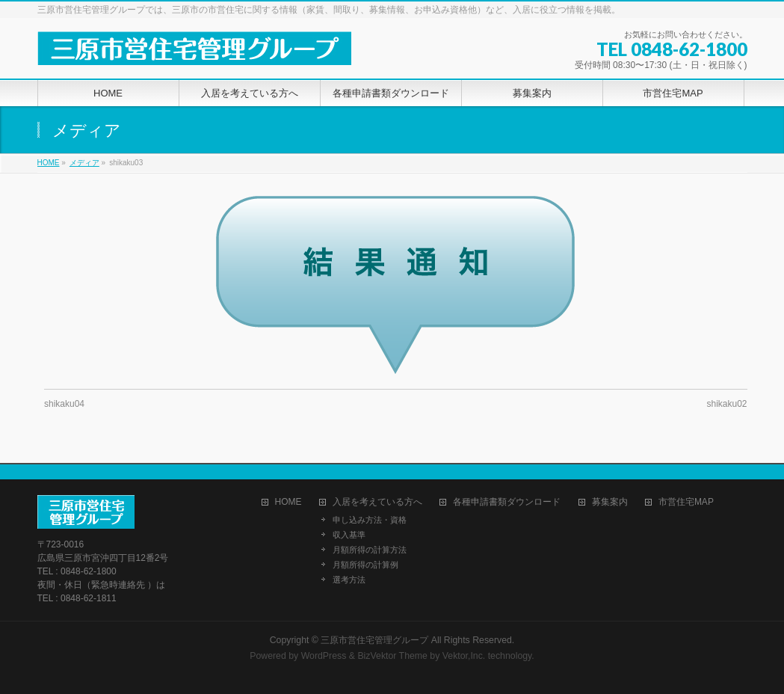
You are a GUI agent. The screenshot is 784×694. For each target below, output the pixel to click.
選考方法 (349, 580)
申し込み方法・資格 (370, 520)
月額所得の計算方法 (370, 550)
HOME (49, 163)
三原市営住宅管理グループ (374, 640)
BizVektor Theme (392, 656)
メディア (84, 163)
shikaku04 (64, 404)
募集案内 (610, 502)
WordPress (324, 656)
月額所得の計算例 (365, 565)
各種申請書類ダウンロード (507, 502)
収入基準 (349, 535)
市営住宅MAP (686, 502)
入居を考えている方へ (377, 502)
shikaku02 (726, 404)
